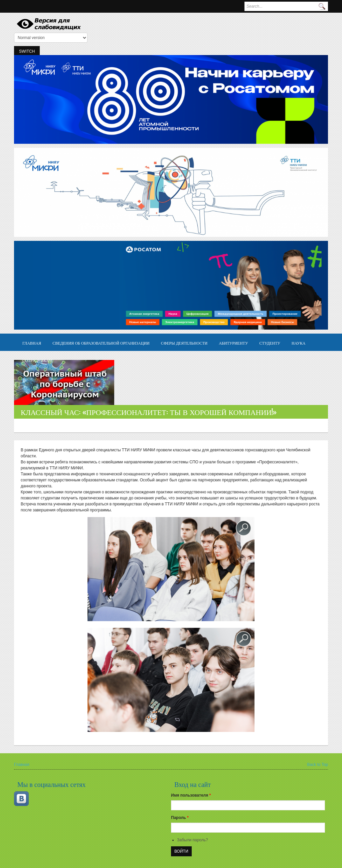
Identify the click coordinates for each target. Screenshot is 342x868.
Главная (32, 343)
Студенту (270, 343)
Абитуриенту (233, 343)
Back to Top (318, 765)
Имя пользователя (191, 795)
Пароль (180, 818)
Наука (298, 343)
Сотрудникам (38, 360)
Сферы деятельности (184, 343)
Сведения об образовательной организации (101, 343)
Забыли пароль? (193, 840)
